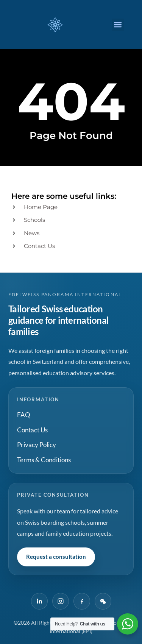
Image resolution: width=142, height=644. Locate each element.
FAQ (24, 415)
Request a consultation (56, 557)
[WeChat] (103, 601)
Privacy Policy (37, 445)
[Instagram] (61, 601)
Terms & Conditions (44, 460)
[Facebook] (82, 601)
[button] (118, 25)
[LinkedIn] (39, 601)
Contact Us (32, 430)
